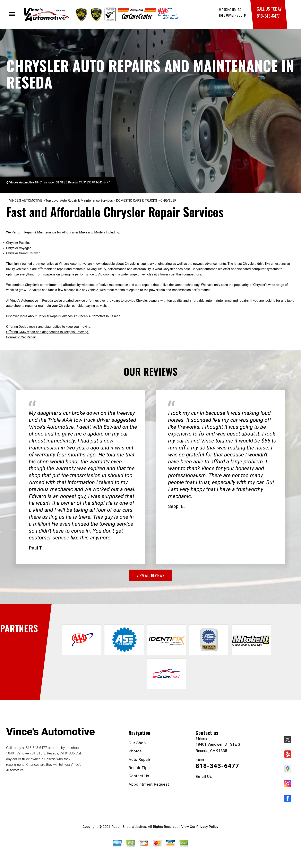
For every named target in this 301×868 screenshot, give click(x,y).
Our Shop (137, 743)
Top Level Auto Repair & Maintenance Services (79, 201)
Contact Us (139, 776)
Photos (135, 751)
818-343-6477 (268, 16)
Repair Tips (139, 768)
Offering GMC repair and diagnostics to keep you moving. (48, 332)
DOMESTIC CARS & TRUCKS (137, 201)
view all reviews (150, 575)
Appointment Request (149, 784)
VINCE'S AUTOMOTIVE (26, 201)
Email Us (204, 776)
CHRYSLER (168, 201)
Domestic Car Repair (21, 337)
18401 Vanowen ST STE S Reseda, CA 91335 (63, 182)
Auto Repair (140, 759)
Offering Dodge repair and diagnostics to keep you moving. (49, 327)
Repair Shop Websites (129, 827)
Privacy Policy (207, 827)
